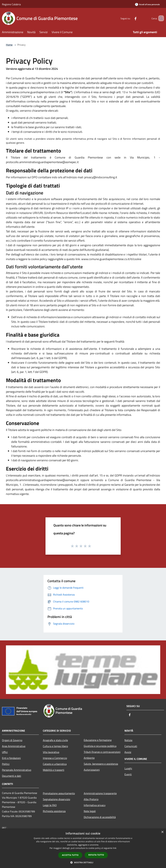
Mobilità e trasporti (54, 770)
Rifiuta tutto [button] (96, 855)
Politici (6, 764)
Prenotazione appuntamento (59, 793)
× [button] (162, 832)
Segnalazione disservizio (56, 799)
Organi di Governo (12, 740)
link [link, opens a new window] (115, 848)
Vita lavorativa (51, 752)
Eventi (128, 774)
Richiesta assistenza (54, 811)
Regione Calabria (11, 4)
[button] (83, 862)
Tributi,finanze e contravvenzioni (102, 752)
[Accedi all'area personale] (147, 4)
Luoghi (128, 768)
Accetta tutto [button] (70, 855)
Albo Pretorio (91, 799)
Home (9, 45)
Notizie (128, 740)
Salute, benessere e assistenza (101, 764)
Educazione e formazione (98, 740)
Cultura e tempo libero (55, 746)
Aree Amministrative (14, 746)
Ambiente (89, 758)
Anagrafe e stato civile (55, 740)
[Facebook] (131, 18)
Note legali (90, 811)
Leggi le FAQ (50, 805)
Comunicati (131, 746)
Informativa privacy (95, 805)
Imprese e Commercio (55, 758)
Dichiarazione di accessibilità (100, 817)
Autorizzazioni (92, 770)
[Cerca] (160, 18)
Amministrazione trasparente (100, 793)
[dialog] (83, 848)
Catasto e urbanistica (55, 764)
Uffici (5, 752)
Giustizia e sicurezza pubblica (100, 746)
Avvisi (128, 752)
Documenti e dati (12, 776)
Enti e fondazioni (11, 758)
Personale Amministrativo (17, 770)
